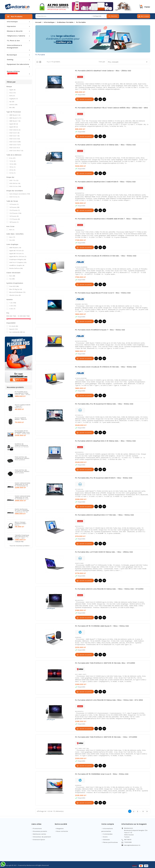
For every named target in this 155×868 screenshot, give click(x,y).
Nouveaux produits (40, 831)
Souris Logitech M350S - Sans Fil (21, 419)
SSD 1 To (14, 180)
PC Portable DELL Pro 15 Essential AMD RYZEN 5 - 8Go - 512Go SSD (104, 478)
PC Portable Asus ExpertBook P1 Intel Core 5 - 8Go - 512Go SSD (23, 394)
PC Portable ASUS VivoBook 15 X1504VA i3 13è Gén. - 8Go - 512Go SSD (106, 256)
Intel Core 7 (14, 136)
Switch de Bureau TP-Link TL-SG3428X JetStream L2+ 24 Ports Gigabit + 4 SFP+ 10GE (22, 512)
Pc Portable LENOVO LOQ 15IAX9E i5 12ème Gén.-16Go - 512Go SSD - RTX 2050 (109, 700)
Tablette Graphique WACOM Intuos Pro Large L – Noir (22, 537)
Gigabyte (14, 99)
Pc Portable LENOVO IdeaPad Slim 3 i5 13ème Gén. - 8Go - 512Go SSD (105, 441)
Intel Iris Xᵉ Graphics (18, 262)
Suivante (147, 811)
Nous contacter (62, 831)
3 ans (12, 309)
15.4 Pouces (15, 210)
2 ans (13, 306)
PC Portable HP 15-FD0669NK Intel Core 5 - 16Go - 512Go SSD (22, 432)
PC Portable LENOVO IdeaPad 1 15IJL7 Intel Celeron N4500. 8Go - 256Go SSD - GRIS (112, 108)
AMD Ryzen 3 (15, 115)
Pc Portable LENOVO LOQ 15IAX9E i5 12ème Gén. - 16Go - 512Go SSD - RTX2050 (109, 589)
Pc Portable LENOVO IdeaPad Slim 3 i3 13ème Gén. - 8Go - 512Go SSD (105, 145)
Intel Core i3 (15, 139)
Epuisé (14, 329)
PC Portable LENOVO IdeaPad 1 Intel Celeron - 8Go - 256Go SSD (103, 71)
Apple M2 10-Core (16, 251)
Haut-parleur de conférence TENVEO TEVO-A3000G (22, 458)
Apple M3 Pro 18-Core (18, 256)
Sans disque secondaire (20, 194)
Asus (13, 93)
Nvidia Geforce (16, 268)
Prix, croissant (128, 62)
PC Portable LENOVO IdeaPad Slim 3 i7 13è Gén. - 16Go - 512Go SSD (104, 515)
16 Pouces (14, 216)
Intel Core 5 (14, 133)
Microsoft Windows (17, 292)
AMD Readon (15, 248)
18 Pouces (14, 222)
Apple (12, 90)
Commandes (108, 834)
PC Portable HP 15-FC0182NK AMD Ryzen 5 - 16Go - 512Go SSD (102, 626)
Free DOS (14, 286)
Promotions (37, 829)
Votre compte (108, 824)
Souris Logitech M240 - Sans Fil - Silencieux (23, 406)
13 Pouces (14, 204)
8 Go (12, 158)
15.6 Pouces (15, 213)
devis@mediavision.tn (132, 845)
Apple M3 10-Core (16, 254)
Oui (12, 240)
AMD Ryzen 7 (15, 121)
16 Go (13, 164)
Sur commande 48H (17, 332)
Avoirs (105, 837)
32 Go (12, 173)
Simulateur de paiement (42, 837)
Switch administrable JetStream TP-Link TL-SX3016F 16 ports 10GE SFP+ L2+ (23, 498)
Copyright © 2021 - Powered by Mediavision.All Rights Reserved (27, 865)
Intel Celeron (15, 130)
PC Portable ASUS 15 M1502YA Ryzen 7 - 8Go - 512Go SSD (100, 330)
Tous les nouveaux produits (20, 546)
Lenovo (13, 105)
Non (12, 230)
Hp (12, 102)
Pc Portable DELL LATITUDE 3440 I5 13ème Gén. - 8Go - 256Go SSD (104, 552)
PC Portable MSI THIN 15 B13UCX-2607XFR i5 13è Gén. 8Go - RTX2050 (105, 663)
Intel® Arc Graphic (17, 265)
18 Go (12, 167)
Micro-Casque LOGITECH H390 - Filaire (21, 524)
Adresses (106, 840)
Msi (12, 107)
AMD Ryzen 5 (15, 118)
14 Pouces (14, 207)
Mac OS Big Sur (16, 289)
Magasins (60, 829)
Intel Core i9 (15, 148)
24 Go (12, 170)
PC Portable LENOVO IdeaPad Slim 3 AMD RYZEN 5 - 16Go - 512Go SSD (105, 182)
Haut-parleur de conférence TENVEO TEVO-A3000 (22, 471)
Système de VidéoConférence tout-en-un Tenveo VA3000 (22, 446)
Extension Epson (39, 840)
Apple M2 (14, 124)
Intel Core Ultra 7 (16, 151)
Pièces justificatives (110, 842)
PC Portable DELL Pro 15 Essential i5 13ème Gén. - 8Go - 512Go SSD (104, 404)
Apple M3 (14, 127)
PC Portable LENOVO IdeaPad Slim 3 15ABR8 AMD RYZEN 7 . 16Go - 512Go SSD (108, 219)
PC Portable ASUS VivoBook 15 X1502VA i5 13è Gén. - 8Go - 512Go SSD (106, 367)
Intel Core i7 (15, 145)
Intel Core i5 (15, 142)
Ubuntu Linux (15, 295)
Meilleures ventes (40, 834)
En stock (14, 326)
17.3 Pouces (15, 219)
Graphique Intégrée (18, 259)
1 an (13, 303)
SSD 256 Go (15, 183)
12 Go (12, 161)
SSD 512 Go (15, 186)
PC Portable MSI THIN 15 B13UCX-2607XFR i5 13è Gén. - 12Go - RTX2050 (106, 737)
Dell (12, 96)
